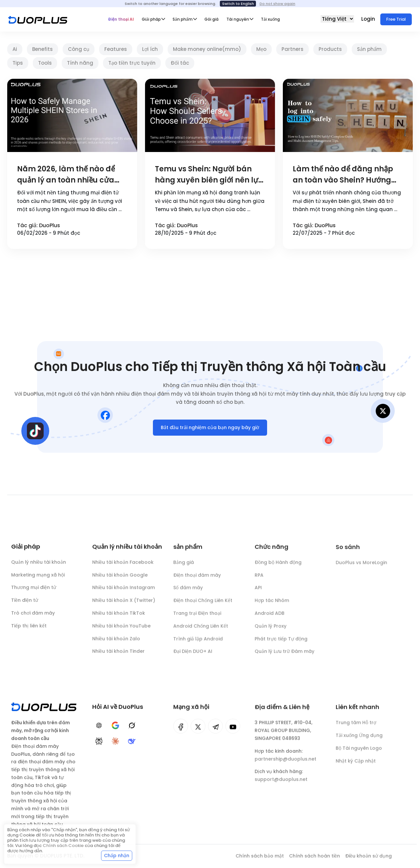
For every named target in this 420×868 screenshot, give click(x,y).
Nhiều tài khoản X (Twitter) (124, 603)
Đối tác (180, 63)
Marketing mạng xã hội (38, 576)
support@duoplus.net (281, 783)
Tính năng (80, 63)
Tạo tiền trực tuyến (132, 63)
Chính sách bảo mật (260, 856)
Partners (293, 49)
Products (330, 49)
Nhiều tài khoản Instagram (124, 590)
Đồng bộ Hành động (278, 566)
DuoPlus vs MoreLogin (361, 567)
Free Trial (396, 19)
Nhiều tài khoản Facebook (123, 565)
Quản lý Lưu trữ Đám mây (284, 655)
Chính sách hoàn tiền (315, 856)
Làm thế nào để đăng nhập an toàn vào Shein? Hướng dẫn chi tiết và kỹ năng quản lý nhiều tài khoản (345, 175)
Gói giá (211, 19)
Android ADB (270, 617)
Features (116, 49)
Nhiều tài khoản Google (120, 578)
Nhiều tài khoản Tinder (118, 654)
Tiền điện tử (25, 602)
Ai (15, 49)
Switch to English (238, 4)
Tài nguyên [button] (238, 19)
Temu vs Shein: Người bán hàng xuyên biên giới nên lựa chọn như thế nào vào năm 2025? (209, 175)
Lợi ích (150, 49)
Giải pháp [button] (151, 19)
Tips (18, 63)
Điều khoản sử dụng (368, 856)
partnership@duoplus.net (285, 762)
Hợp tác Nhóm (272, 604)
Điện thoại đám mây (197, 578)
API (258, 591)
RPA (259, 578)
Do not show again (277, 4)
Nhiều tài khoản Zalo (116, 641)
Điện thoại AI (121, 19)
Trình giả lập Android (198, 642)
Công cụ (79, 49)
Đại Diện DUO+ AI (193, 655)
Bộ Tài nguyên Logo (359, 752)
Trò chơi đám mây (33, 614)
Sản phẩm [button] (183, 19)
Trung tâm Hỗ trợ (356, 726)
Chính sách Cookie (63, 846)
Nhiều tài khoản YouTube (121, 629)
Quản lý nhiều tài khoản (39, 563)
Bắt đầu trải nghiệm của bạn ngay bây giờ (210, 429)
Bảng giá (184, 566)
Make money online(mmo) (207, 49)
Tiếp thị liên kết (29, 627)
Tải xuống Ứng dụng (359, 739)
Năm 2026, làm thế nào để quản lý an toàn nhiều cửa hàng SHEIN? (66, 175)
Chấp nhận (117, 856)
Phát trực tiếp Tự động (281, 642)
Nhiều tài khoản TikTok (119, 616)
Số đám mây (188, 591)
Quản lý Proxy (271, 630)
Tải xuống (270, 19)
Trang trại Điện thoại (197, 617)
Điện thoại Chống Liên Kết (203, 604)
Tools (45, 63)
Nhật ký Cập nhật (356, 765)
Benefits (42, 49)
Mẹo (261, 49)
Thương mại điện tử (34, 589)
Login (369, 19)
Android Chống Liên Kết (201, 630)
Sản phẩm (369, 49)
